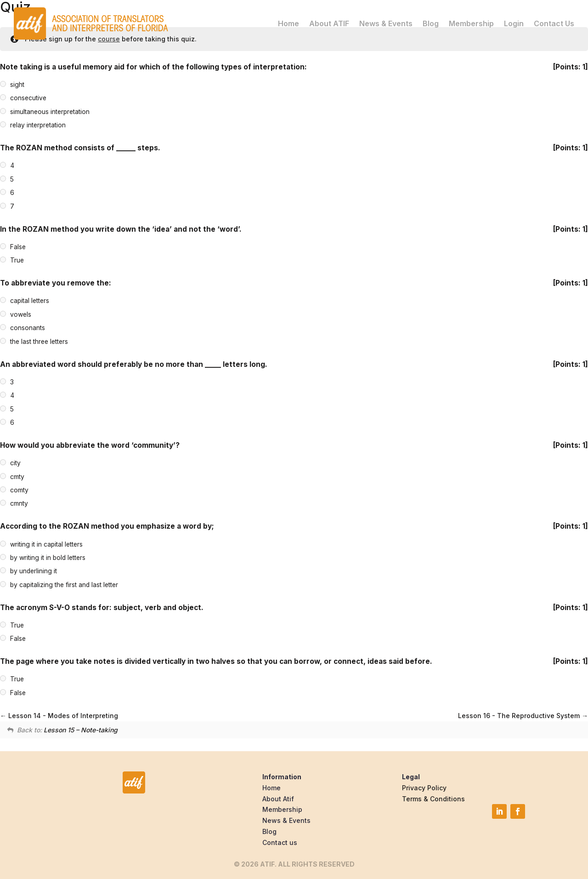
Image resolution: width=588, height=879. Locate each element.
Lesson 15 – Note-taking (81, 730)
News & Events (386, 23)
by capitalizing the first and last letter (64, 585)
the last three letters (39, 342)
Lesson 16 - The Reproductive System (523, 716)
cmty (17, 477)
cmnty (19, 504)
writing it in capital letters (46, 544)
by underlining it (34, 571)
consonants (28, 328)
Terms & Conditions (433, 799)
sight (17, 85)
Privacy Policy (424, 788)
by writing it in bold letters (48, 558)
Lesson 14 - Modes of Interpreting (59, 716)
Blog (431, 23)
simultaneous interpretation (50, 112)
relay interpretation (38, 126)
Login (514, 23)
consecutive (28, 98)
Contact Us (554, 23)
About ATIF (329, 23)
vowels (21, 314)
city (15, 463)
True (17, 260)
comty (19, 490)
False (18, 247)
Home (288, 23)
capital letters (30, 301)
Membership (471, 23)
